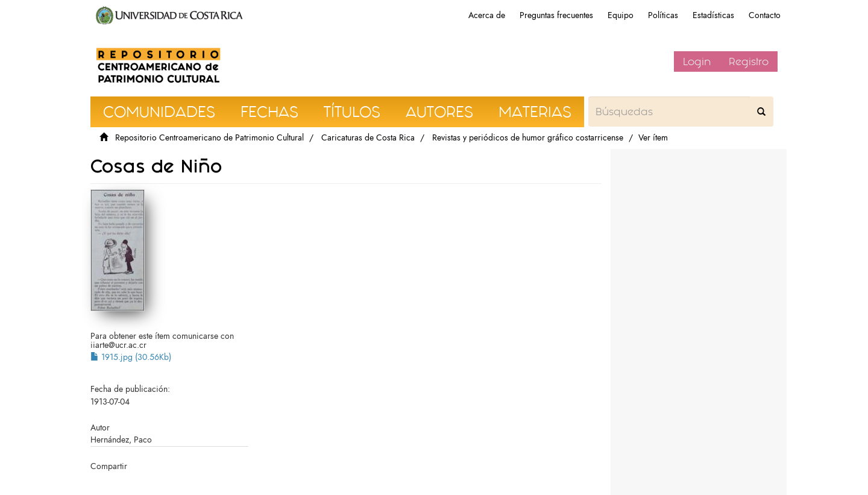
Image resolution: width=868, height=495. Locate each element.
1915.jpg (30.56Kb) (131, 357)
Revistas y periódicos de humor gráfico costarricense (528, 138)
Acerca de (487, 15)
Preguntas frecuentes (556, 15)
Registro (749, 61)
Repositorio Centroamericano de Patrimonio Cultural (209, 138)
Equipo (621, 15)
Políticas (663, 15)
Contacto (765, 15)
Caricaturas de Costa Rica (368, 138)
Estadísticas (713, 15)
